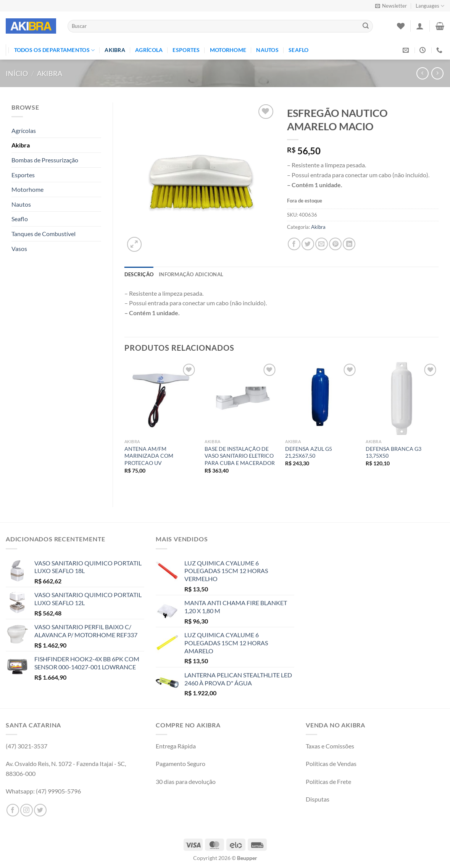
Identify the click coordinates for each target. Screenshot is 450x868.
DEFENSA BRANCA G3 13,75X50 (394, 452)
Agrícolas (24, 130)
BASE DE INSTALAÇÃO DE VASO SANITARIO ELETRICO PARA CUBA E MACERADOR (240, 456)
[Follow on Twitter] (40, 810)
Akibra (115, 50)
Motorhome (228, 50)
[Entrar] (420, 26)
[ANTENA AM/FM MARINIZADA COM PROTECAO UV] (161, 398)
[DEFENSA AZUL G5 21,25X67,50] (322, 398)
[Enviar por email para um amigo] (322, 244)
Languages (430, 6)
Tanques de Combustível (44, 234)
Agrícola (149, 50)
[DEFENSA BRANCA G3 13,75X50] (402, 398)
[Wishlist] (401, 26)
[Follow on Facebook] (13, 810)
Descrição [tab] (139, 274)
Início (17, 73)
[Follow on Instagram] (27, 810)
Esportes (186, 50)
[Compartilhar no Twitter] (308, 244)
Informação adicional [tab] (191, 274)
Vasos (19, 249)
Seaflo (299, 50)
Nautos (267, 50)
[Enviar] (366, 26)
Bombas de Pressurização (45, 160)
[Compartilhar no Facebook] (294, 244)
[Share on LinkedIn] (349, 244)
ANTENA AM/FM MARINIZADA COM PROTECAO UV (149, 456)
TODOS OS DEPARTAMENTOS (55, 50)
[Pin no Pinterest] (335, 244)
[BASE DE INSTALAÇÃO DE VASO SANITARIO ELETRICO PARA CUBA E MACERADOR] (241, 398)
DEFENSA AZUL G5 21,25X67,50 (309, 452)
